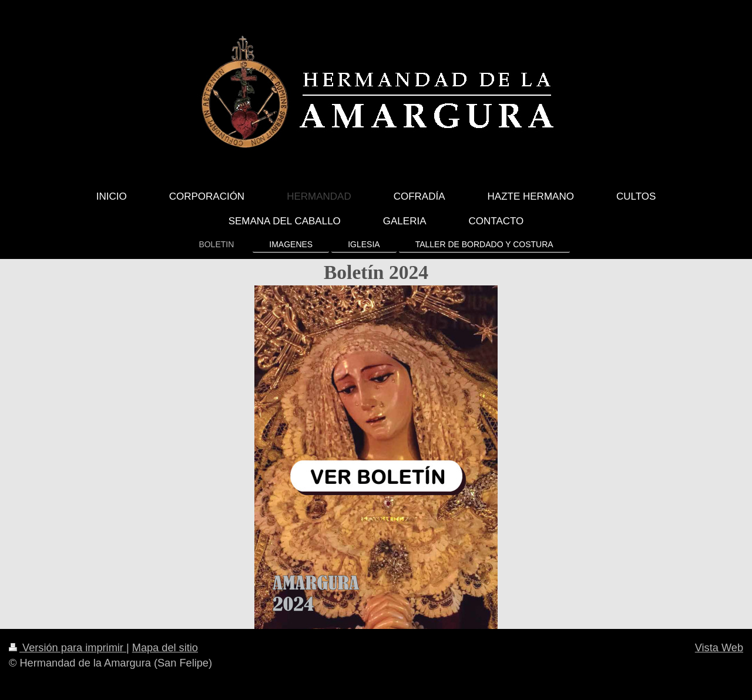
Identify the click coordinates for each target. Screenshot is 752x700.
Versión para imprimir (68, 648)
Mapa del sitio (165, 648)
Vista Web (719, 648)
